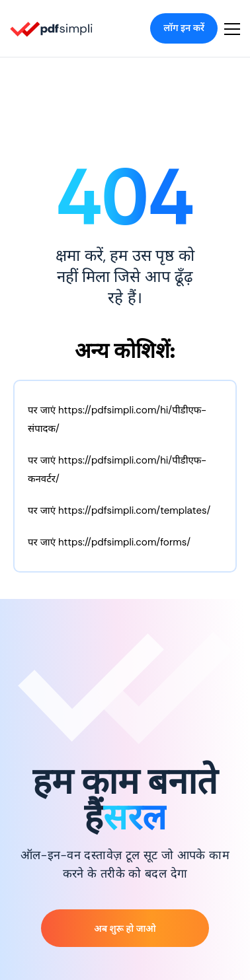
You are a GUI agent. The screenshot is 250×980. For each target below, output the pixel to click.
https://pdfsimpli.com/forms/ (124, 542)
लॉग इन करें (184, 28)
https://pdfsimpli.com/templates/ (134, 510)
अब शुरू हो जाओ (125, 928)
